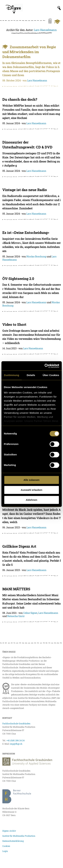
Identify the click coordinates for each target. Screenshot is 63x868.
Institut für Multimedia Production (19, 836)
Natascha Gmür (16, 616)
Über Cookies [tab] (51, 375)
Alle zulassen (32, 480)
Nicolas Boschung (36, 256)
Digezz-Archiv (9, 831)
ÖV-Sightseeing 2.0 (18, 279)
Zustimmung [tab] (12, 375)
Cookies (6, 846)
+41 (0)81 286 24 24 (16, 740)
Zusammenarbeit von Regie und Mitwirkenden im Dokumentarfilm (29, 52)
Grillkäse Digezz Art (19, 546)
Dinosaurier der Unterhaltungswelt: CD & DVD (27, 145)
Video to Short (14, 324)
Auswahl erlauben (31, 490)
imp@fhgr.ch (16, 744)
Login (5, 851)
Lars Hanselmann (45, 30)
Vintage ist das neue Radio (25, 190)
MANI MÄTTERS (16, 589)
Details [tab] (31, 375)
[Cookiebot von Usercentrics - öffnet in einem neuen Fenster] (45, 366)
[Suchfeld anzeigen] (59, 8)
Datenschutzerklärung (13, 841)
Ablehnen (31, 500)
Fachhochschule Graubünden (16, 723)
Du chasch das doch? (20, 99)
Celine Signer (30, 613)
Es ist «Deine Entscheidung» (26, 233)
